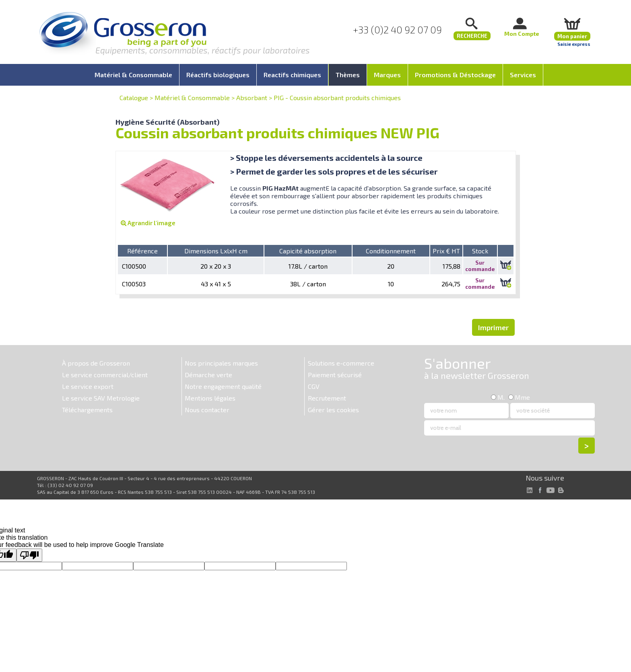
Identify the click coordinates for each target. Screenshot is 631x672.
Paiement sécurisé (335, 375)
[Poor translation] (29, 555)
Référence (142, 251)
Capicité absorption (308, 251)
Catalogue (134, 98)
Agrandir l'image (148, 223)
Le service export (88, 386)
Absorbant (252, 98)
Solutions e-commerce (341, 363)
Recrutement (327, 398)
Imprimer (493, 327)
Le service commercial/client (105, 375)
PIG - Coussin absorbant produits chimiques (337, 98)
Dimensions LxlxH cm (216, 251)
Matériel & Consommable (192, 98)
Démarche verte (208, 375)
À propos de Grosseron (96, 363)
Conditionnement (391, 251)
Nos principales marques (221, 363)
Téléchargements (87, 410)
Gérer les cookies (333, 410)
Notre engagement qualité (223, 386)
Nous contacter (207, 410)
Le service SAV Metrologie (101, 398)
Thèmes (348, 75)
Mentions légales (210, 398)
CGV (314, 386)
